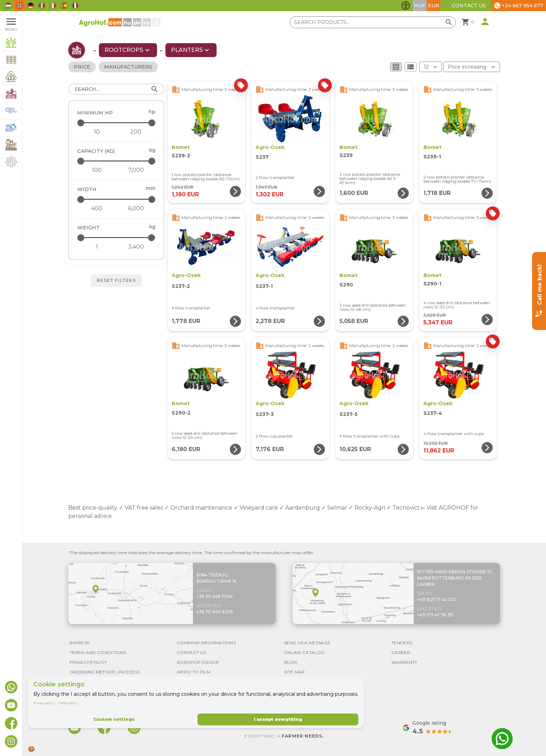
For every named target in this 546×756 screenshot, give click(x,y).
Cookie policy (68, 703)
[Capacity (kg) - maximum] (117, 161)
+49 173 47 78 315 (435, 615)
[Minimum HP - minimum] (97, 132)
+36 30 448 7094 (215, 596)
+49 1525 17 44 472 (437, 600)
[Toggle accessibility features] (406, 6)
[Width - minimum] (97, 208)
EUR (434, 6)
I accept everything (278, 719)
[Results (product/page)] (431, 67)
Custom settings (114, 719)
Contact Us (469, 6)
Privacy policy (44, 703)
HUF (420, 6)
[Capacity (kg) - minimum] (97, 170)
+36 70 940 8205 (215, 612)
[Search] (116, 89)
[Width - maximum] (117, 199)
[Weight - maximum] (117, 238)
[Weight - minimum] (97, 247)
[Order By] (472, 67)
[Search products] (373, 22)
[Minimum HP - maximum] (117, 123)
